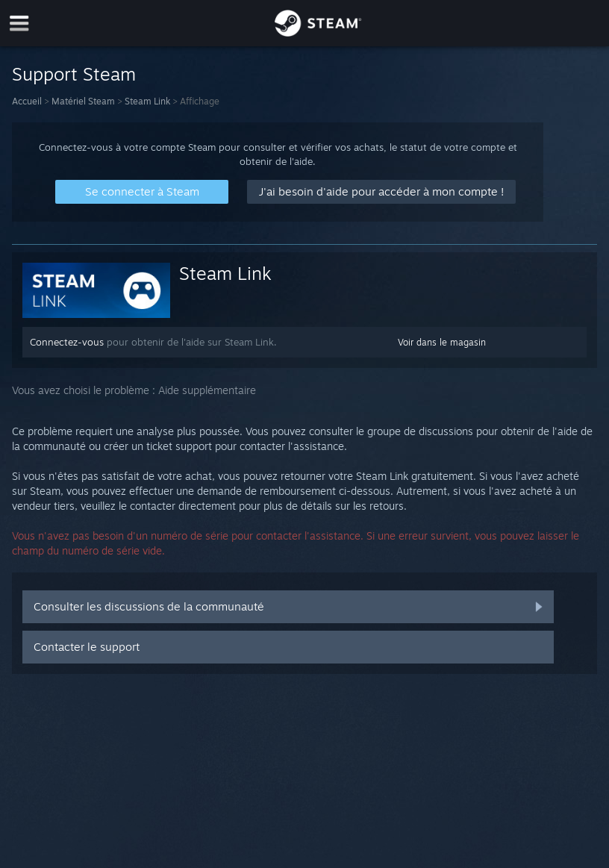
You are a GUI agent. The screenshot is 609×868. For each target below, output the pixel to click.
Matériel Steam (83, 101)
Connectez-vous (67, 342)
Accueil (27, 101)
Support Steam (74, 74)
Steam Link (147, 101)
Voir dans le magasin (442, 342)
